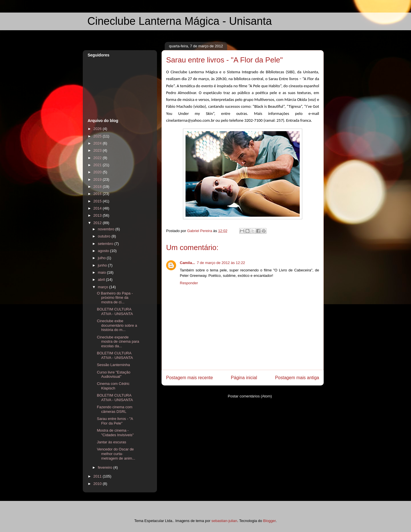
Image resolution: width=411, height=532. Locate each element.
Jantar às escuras (111, 442)
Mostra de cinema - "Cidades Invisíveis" (115, 433)
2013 (98, 215)
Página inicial (244, 378)
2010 (98, 484)
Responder (189, 283)
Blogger (269, 521)
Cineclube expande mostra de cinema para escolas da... (118, 342)
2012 (98, 223)
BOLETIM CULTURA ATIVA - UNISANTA (115, 311)
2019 (98, 179)
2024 (98, 143)
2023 (98, 150)
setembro (106, 244)
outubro (105, 236)
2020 (98, 172)
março (104, 287)
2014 (98, 208)
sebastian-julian (224, 521)
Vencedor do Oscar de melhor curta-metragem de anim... (116, 454)
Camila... (187, 263)
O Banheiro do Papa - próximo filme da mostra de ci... (115, 298)
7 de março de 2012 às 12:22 (221, 263)
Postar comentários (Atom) (250, 396)
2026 (98, 129)
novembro (107, 229)
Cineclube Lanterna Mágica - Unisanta (180, 21)
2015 (98, 201)
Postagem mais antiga (297, 378)
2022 (98, 158)
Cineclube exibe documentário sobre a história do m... (117, 325)
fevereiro (106, 467)
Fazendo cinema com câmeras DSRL (114, 409)
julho (102, 258)
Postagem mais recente (190, 378)
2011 (98, 476)
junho (103, 265)
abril (102, 280)
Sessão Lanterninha (113, 365)
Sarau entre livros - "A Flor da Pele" (115, 421)
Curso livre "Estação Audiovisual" (113, 374)
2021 (98, 165)
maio (102, 272)
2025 (98, 136)
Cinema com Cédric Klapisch (113, 386)
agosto (104, 251)
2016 (98, 194)
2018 (98, 187)
